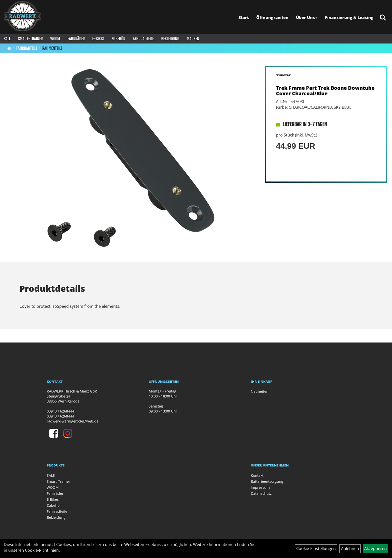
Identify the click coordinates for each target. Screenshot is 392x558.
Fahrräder (76, 39)
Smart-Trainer (30, 39)
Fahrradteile (143, 39)
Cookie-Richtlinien (42, 550)
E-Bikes (98, 39)
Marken (193, 39)
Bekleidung (170, 39)
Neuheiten (260, 391)
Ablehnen (350, 548)
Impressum (260, 487)
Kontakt (257, 475)
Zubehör (118, 39)
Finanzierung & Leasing (349, 17)
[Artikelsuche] (383, 18)
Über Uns (307, 17)
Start (244, 17)
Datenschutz (261, 493)
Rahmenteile (52, 48)
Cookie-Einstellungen (316, 548)
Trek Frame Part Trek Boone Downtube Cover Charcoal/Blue (325, 91)
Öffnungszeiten (272, 17)
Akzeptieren (375, 548)
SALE (7, 39)
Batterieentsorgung (267, 481)
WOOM (55, 39)
